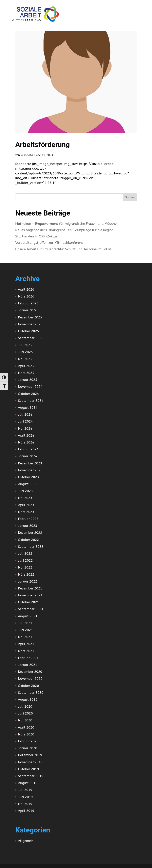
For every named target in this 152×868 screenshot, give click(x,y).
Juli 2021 (25, 623)
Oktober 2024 (28, 394)
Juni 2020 (25, 713)
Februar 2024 (28, 449)
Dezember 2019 (30, 755)
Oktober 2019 (28, 769)
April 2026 (26, 289)
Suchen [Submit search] (130, 197)
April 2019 (26, 811)
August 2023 (28, 484)
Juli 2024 (25, 415)
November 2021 (30, 595)
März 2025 (26, 373)
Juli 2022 (25, 554)
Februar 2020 (28, 741)
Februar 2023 (28, 519)
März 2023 (26, 512)
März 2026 (26, 296)
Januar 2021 (28, 665)
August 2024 (28, 408)
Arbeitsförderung (43, 145)
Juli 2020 (25, 707)
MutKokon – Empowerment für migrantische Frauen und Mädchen (67, 224)
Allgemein (26, 841)
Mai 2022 (25, 567)
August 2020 (28, 700)
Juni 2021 (25, 630)
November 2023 (30, 470)
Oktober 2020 (28, 686)
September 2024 (31, 401)
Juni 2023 (25, 491)
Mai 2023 (25, 498)
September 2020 (31, 693)
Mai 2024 (25, 429)
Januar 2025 (28, 380)
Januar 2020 (28, 748)
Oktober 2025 (28, 331)
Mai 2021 (25, 637)
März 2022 (26, 575)
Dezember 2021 (30, 588)
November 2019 (30, 762)
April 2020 (26, 727)
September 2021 (31, 609)
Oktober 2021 (28, 602)
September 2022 (31, 547)
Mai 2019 (25, 804)
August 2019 (28, 783)
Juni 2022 (25, 561)
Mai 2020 (25, 720)
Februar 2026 (28, 303)
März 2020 (26, 734)
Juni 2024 (25, 421)
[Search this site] (76, 197)
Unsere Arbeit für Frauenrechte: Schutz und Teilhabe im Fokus (63, 249)
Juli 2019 (25, 790)
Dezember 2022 (30, 533)
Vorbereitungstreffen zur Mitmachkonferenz (49, 243)
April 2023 (26, 505)
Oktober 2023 (28, 477)
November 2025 (30, 324)
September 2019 (31, 776)
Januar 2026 (28, 310)
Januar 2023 (28, 526)
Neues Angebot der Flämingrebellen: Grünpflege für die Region (64, 230)
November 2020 (30, 679)
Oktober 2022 (28, 540)
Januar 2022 (28, 581)
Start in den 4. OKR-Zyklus (36, 236)
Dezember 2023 (30, 463)
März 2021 (26, 651)
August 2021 (28, 616)
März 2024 (26, 442)
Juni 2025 (25, 352)
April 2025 (26, 366)
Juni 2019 (25, 797)
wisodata (27, 155)
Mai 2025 (25, 359)
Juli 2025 (25, 345)
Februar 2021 (28, 658)
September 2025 (31, 338)
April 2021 (26, 644)
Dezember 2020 (30, 672)
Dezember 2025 (30, 317)
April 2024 (26, 435)
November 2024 (30, 387)
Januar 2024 (28, 456)
